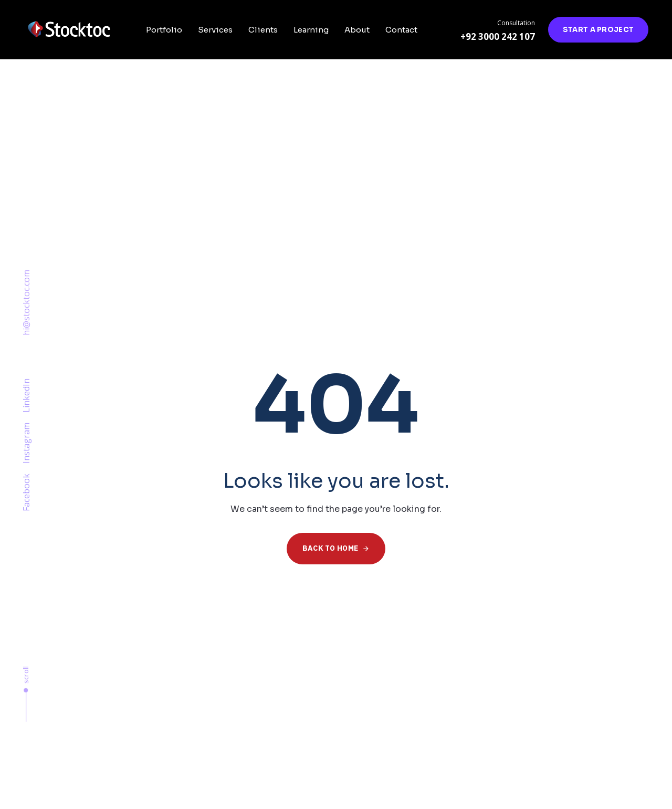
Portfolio (164, 30)
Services (215, 30)
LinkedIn (26, 396)
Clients (263, 30)
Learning (311, 30)
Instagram (26, 443)
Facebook (26, 492)
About (357, 30)
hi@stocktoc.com (26, 303)
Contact (401, 30)
